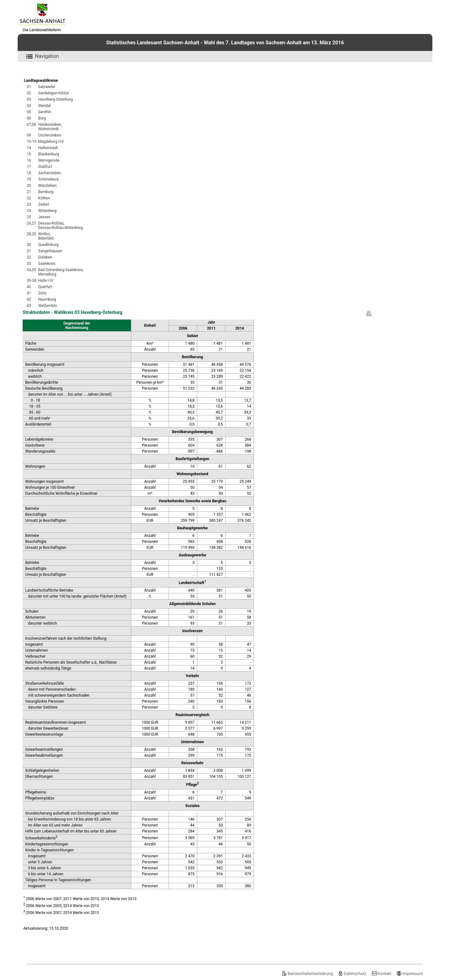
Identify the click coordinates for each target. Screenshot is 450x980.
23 (29, 204)
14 (29, 148)
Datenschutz (352, 974)
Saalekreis (47, 264)
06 (29, 118)
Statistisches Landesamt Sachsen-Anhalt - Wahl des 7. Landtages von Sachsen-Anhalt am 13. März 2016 (225, 43)
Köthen (44, 198)
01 (29, 87)
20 (29, 186)
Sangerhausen (50, 251)
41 (29, 293)
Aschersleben (50, 173)
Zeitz (42, 293)
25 (29, 217)
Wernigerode (49, 160)
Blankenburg (49, 154)
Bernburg (46, 192)
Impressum (410, 974)
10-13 (31, 142)
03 (29, 99)
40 (29, 287)
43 (29, 306)
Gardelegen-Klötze (53, 93)
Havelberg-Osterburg (55, 99)
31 (29, 251)
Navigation (41, 56)
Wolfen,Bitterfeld (46, 236)
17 (29, 167)
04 (29, 106)
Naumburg (47, 299)
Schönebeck (48, 179)
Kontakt (382, 974)
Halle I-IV (46, 281)
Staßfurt (45, 167)
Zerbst (43, 204)
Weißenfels (47, 306)
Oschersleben (50, 135)
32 (29, 257)
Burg (42, 118)
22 (29, 198)
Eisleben (45, 257)
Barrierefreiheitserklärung (307, 974)
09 (29, 135)
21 (29, 192)
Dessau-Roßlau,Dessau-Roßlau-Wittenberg (60, 226)
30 (29, 245)
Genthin (45, 112)
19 (29, 179)
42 (29, 299)
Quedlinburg (48, 245)
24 (29, 211)
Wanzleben (47, 186)
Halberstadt (48, 148)
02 (29, 93)
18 (29, 173)
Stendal (44, 106)
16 (29, 160)
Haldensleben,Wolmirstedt (50, 127)
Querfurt (45, 287)
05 (29, 112)
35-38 (31, 281)
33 (29, 264)
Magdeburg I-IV (51, 142)
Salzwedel (47, 87)
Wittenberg (47, 211)
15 (29, 154)
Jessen (44, 217)
